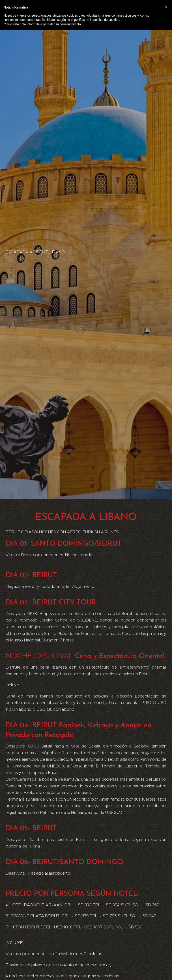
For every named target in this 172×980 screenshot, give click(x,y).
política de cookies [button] (106, 20)
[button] (166, 7)
